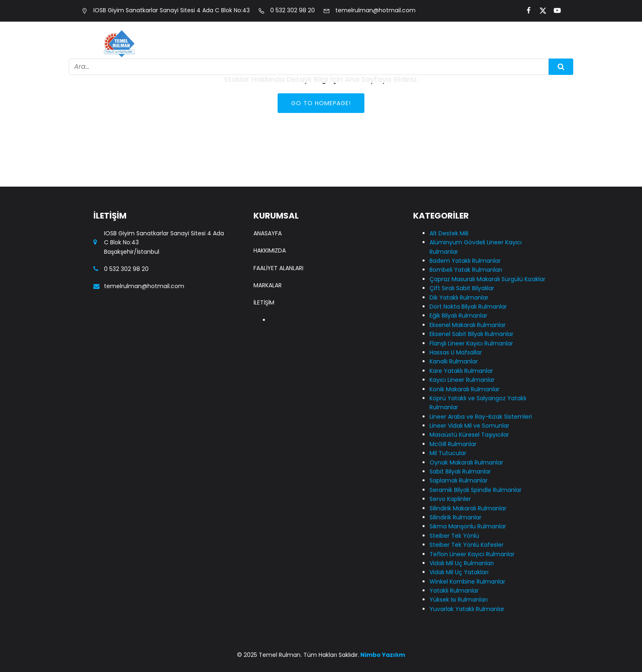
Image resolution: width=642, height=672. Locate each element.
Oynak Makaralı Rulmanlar (466, 462)
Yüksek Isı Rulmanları (459, 600)
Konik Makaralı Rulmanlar (465, 389)
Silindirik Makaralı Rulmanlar (468, 508)
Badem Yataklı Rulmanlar (465, 261)
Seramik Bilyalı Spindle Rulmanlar (476, 490)
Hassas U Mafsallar (456, 352)
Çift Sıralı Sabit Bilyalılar (462, 288)
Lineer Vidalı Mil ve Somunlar (469, 426)
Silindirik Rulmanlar (456, 517)
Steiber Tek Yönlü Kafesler (467, 545)
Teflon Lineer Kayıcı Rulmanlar (472, 554)
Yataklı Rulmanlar (454, 591)
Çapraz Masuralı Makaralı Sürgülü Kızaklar (487, 279)
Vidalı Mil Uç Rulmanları (462, 563)
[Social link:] (525, 11)
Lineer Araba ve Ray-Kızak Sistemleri (481, 417)
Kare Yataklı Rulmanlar (461, 371)
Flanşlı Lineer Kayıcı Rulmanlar (471, 343)
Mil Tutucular (448, 453)
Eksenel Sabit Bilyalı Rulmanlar (471, 334)
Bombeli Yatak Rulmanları (466, 270)
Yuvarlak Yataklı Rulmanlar (467, 609)
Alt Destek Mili (449, 233)
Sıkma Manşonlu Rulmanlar (468, 526)
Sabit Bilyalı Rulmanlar (460, 471)
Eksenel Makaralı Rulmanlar (468, 325)
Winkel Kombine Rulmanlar (467, 582)
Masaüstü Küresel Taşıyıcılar (469, 435)
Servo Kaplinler (450, 499)
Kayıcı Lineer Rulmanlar (462, 380)
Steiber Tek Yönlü (454, 536)
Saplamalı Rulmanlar (459, 480)
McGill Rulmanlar (453, 444)
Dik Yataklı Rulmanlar (459, 298)
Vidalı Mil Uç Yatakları (459, 572)
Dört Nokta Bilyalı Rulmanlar (468, 307)
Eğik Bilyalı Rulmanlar (458, 316)
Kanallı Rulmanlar (454, 361)
